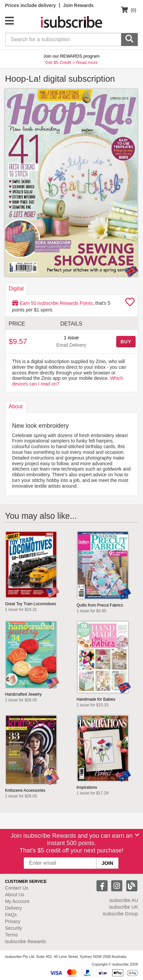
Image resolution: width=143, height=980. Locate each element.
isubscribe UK (124, 907)
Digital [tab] (16, 289)
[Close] (137, 835)
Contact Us (17, 888)
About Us (15, 895)
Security (14, 928)
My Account (17, 901)
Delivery (14, 908)
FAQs (11, 915)
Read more (87, 62)
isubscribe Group (120, 914)
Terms (11, 935)
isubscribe (124, 900)
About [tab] (16, 406)
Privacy (13, 921)
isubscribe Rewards (25, 941)
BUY (126, 342)
